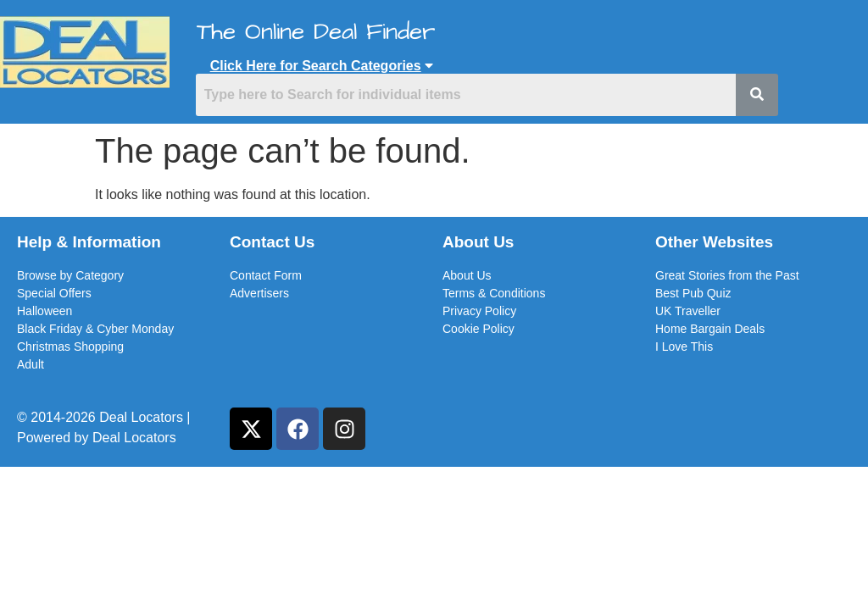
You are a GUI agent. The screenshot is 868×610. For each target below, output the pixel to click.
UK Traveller (688, 311)
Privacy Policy (479, 311)
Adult (31, 364)
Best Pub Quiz (693, 293)
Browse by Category (70, 275)
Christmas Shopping (70, 347)
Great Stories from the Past (727, 275)
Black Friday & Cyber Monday (95, 329)
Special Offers (54, 293)
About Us (467, 275)
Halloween (45, 311)
